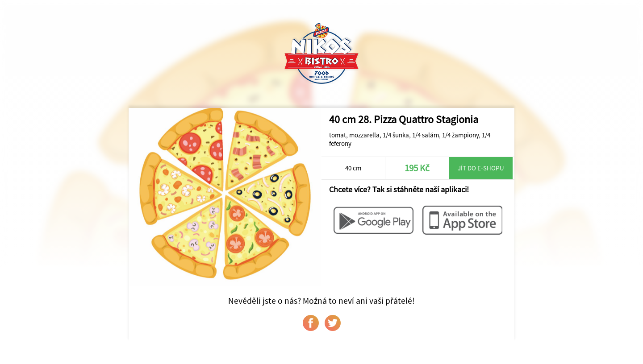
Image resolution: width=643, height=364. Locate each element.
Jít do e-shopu (481, 168)
